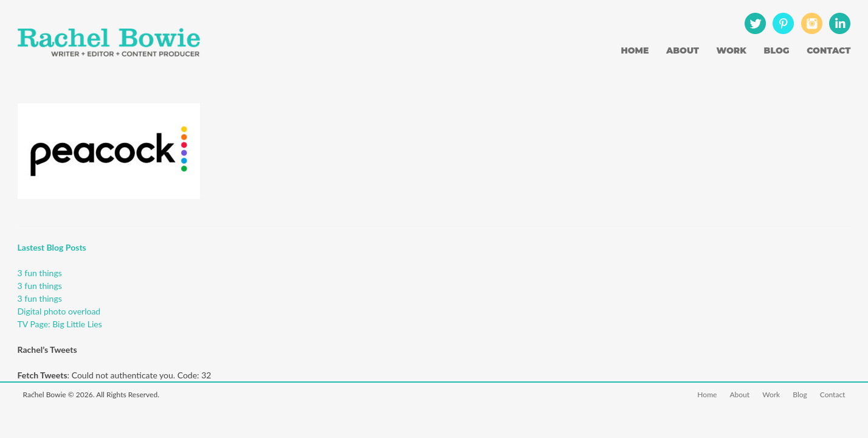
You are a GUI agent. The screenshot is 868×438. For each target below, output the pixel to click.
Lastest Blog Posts (52, 247)
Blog (777, 50)
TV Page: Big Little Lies (60, 324)
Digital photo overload (59, 311)
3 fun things (40, 273)
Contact (828, 50)
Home (635, 50)
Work (731, 50)
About (683, 50)
